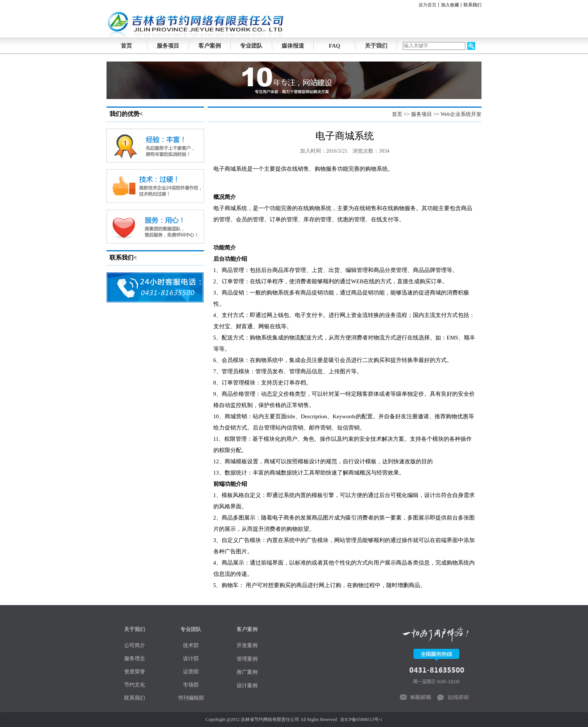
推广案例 (247, 672)
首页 (397, 114)
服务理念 (135, 659)
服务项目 (168, 46)
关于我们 (376, 46)
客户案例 (210, 46)
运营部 (191, 672)
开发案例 (247, 645)
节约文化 (135, 685)
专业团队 (251, 46)
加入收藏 (450, 5)
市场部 (191, 685)
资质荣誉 (135, 672)
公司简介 (135, 645)
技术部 (191, 645)
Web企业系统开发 (461, 114)
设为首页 (427, 5)
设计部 (191, 659)
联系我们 (472, 5)
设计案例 (247, 686)
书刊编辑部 (191, 698)
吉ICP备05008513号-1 (361, 719)
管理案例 (247, 659)
